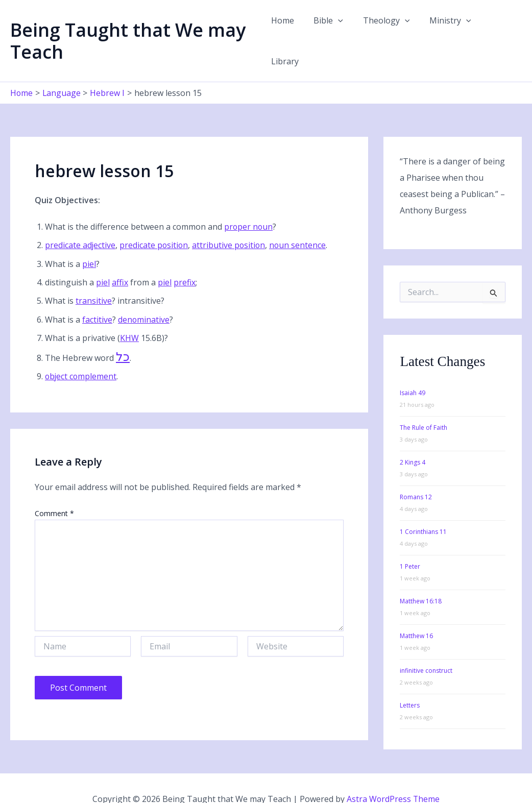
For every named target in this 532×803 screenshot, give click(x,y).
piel (89, 242)
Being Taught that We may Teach (128, 30)
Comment (54, 492)
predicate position (155, 224)
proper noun (249, 205)
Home (291, 30)
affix (120, 261)
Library (500, 30)
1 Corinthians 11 (423, 511)
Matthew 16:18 (421, 580)
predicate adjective (80, 224)
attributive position (231, 224)
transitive (94, 280)
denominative (144, 298)
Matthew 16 (416, 615)
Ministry (449, 30)
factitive (97, 298)
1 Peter (410, 545)
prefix (185, 261)
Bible (334, 30)
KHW (129, 317)
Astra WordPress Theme (393, 777)
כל (123, 335)
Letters (410, 684)
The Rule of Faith (424, 407)
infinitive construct (426, 650)
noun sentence (300, 224)
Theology (389, 30)
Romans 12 (416, 476)
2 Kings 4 (413, 441)
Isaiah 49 (413, 372)
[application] (344, 30)
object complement (81, 355)
